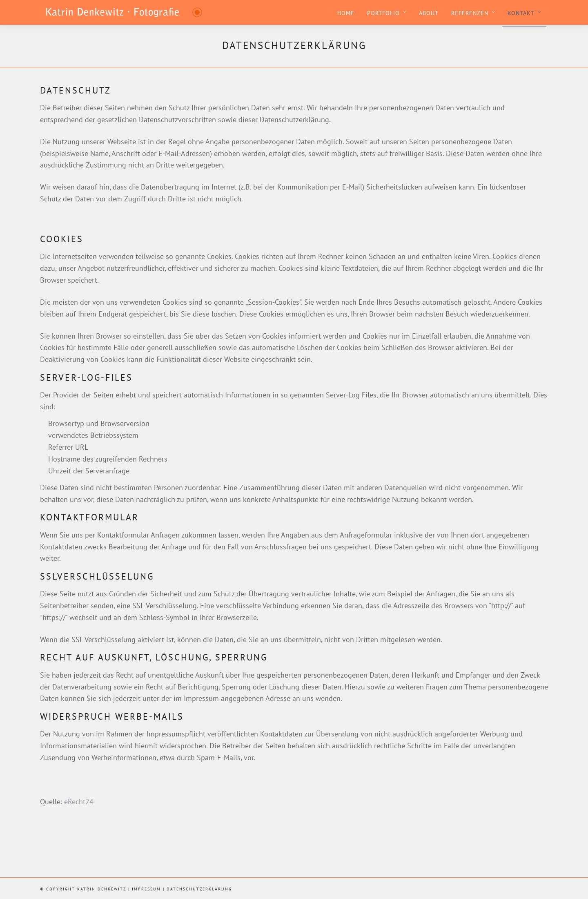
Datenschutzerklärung (199, 889)
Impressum (146, 889)
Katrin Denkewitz (102, 889)
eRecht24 (79, 802)
